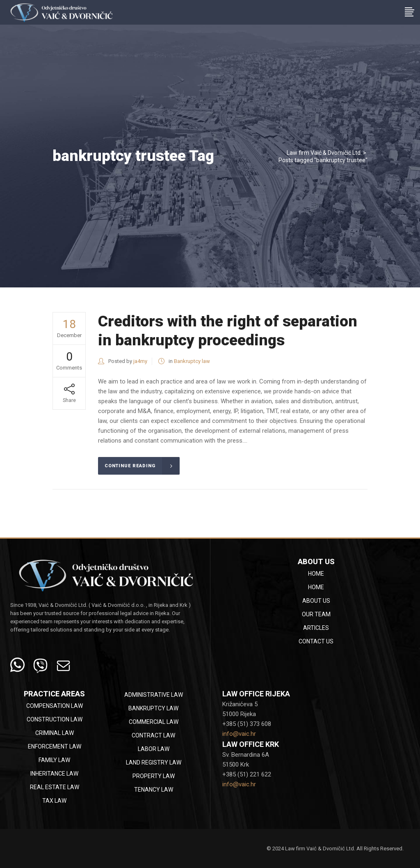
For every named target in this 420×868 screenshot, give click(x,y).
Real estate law (55, 787)
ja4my (140, 361)
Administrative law (154, 695)
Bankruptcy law (192, 361)
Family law (54, 760)
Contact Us (316, 641)
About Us (316, 601)
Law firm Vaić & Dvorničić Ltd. (324, 153)
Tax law (54, 801)
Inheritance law (54, 774)
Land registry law (154, 762)
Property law (154, 776)
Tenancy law (154, 790)
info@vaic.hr (239, 734)
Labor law (154, 749)
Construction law (55, 719)
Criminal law (55, 733)
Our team (316, 614)
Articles (316, 628)
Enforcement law (55, 746)
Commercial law (154, 722)
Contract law (153, 735)
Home (316, 574)
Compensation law (55, 706)
